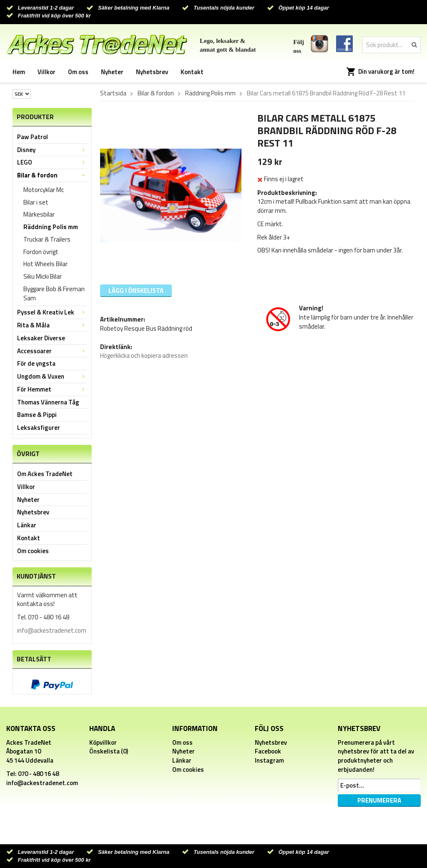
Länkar (27, 525)
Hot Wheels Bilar (45, 264)
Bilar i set (36, 202)
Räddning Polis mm (51, 227)
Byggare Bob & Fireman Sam (54, 293)
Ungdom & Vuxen (52, 376)
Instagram (269, 760)
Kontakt (192, 72)
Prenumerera (379, 800)
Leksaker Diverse (41, 338)
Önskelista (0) (109, 751)
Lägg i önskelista (136, 291)
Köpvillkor (103, 742)
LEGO (52, 162)
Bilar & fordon (52, 175)
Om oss (78, 72)
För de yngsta (36, 363)
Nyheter (112, 72)
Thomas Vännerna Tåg (48, 402)
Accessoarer (52, 351)
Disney (52, 150)
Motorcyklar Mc (44, 190)
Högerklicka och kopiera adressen (144, 355)
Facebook (268, 751)
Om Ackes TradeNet (45, 474)
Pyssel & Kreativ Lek (52, 312)
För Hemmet (52, 389)
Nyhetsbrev (152, 72)
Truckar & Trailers (47, 239)
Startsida (113, 93)
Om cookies (33, 551)
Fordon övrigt (41, 252)
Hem (19, 72)
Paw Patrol (33, 137)
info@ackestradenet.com (52, 630)
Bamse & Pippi (37, 415)
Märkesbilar (39, 214)
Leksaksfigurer (39, 428)
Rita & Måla (52, 325)
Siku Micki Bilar (43, 276)
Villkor (46, 72)
